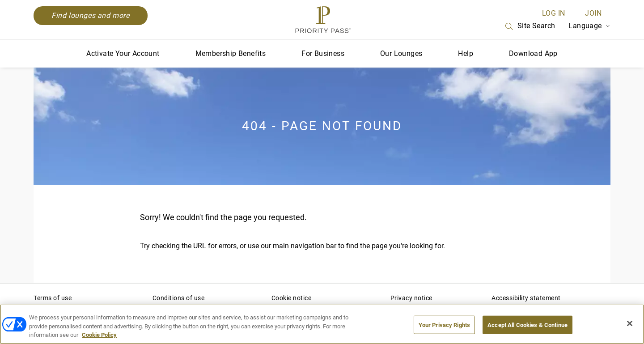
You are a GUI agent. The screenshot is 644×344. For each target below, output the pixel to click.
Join (593, 13)
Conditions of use (179, 298)
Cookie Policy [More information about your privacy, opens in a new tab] (99, 335)
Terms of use (53, 298)
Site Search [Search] (530, 26)
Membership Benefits (231, 53)
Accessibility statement (526, 298)
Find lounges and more (91, 15)
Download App (533, 53)
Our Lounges (401, 53)
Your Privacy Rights (444, 325)
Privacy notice (411, 298)
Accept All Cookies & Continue (527, 325)
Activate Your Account (123, 53)
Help (466, 53)
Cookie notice (292, 298)
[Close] (630, 323)
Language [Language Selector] (589, 26)
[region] (322, 324)
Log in (553, 13)
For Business (323, 53)
